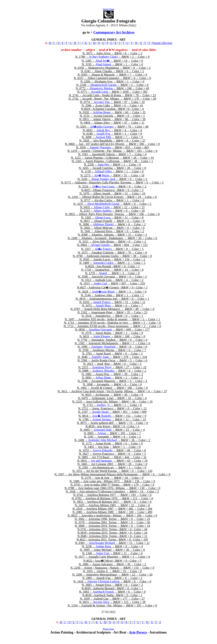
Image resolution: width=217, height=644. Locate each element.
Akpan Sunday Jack (104, 179)
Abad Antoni (104, 64)
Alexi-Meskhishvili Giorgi (103, 204)
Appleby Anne (100, 357)
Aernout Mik (103, 137)
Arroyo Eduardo (102, 450)
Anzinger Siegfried (103, 347)
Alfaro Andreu (103, 211)
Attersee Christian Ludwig (103, 581)
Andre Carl (100, 283)
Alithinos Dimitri (103, 224)
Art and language (101, 461)
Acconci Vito (102, 102)
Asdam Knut (103, 546)
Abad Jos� (103, 61)
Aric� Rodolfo (102, 416)
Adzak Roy (103, 130)
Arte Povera (138, 632)
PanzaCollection (162, 43)
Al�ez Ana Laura (103, 186)
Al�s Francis (103, 249)
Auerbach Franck (103, 592)
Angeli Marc (103, 306)
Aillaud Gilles (103, 171)
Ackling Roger (102, 112)
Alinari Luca (103, 217)
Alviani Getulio (100, 245)
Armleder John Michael (102, 440)
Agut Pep (103, 165)
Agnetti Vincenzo (100, 147)
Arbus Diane (103, 378)
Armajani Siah (103, 430)
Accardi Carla (100, 92)
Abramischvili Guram (103, 85)
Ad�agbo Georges (102, 127)
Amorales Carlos (103, 263)
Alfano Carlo (102, 207)
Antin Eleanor (102, 336)
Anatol (103, 273)
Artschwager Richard (102, 543)
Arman (102, 433)
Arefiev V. (103, 405)
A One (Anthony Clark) (103, 57)
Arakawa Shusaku (103, 371)
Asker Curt (103, 553)
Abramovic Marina (101, 88)
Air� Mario (102, 175)
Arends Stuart (101, 412)
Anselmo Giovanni (101, 330)
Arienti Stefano (102, 419)
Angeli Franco (102, 302)
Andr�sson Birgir (103, 292)
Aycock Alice (101, 602)
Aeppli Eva (103, 134)
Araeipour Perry (102, 367)
